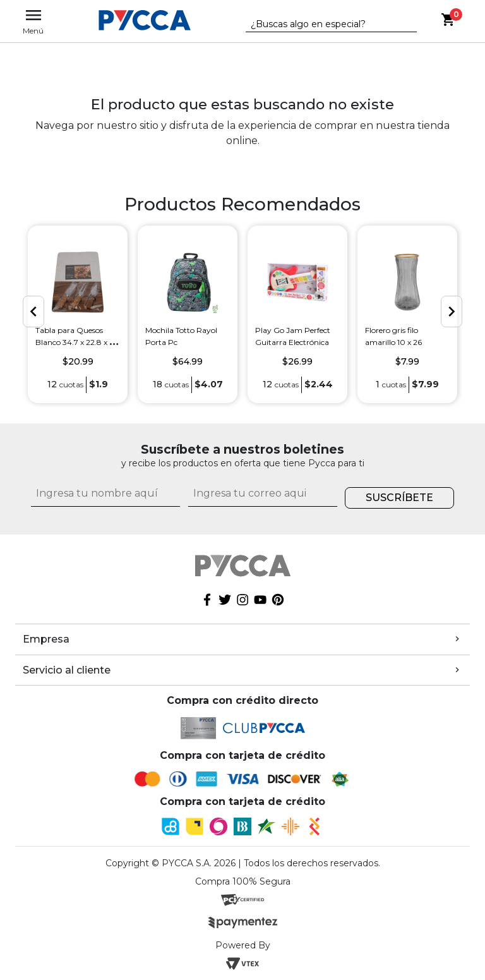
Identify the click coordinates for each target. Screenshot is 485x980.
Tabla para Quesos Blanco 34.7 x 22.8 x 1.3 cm (77, 342)
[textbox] (322, 25)
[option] (78, 314)
